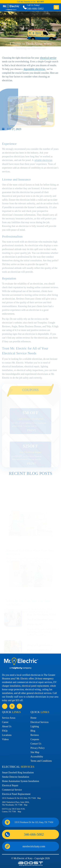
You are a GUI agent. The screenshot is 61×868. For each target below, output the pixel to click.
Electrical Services (40, 722)
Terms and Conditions (41, 761)
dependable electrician (34, 73)
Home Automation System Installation (21, 781)
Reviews (35, 735)
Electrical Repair (10, 785)
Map (39, 798)
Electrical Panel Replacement (16, 794)
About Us (7, 726)
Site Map (35, 752)
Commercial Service (12, 790)
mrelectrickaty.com (34, 846)
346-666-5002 (35, 9)
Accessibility (37, 757)
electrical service (48, 62)
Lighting (35, 726)
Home (34, 718)
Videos (5, 739)
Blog (33, 731)
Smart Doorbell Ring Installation (18, 773)
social (12, 706)
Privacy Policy (38, 748)
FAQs (5, 731)
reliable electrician (43, 167)
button (56, 7)
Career (5, 722)
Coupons (35, 739)
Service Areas (9, 718)
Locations (7, 735)
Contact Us (36, 744)
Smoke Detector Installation (16, 777)
